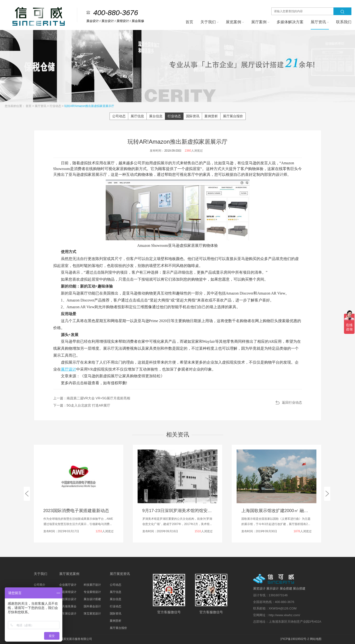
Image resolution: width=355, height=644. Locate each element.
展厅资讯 (41, 106)
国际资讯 (193, 116)
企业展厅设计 (68, 585)
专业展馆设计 (92, 592)
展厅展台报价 (233, 116)
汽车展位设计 (68, 614)
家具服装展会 (68, 606)
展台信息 (156, 116)
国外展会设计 (92, 606)
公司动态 (119, 116)
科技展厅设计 (92, 585)
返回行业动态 (292, 402)
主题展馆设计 (68, 592)
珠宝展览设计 (92, 614)
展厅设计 (69, 369)
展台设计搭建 (92, 599)
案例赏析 (211, 116)
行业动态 (56, 106)
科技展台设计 (68, 599)
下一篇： (82, 405)
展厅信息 (137, 116)
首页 (29, 106)
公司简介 (40, 585)
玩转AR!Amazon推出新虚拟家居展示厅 (89, 106)
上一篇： (92, 398)
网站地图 (316, 639)
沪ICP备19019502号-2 (295, 639)
